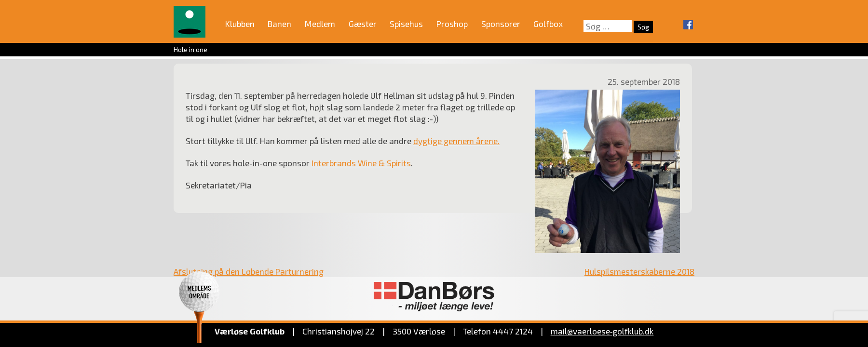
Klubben (240, 24)
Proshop (452, 24)
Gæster (363, 24)
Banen (279, 24)
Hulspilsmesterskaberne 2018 (639, 271)
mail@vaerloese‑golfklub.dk (602, 331)
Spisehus (406, 24)
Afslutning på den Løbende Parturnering (249, 271)
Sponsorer (501, 24)
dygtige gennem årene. (456, 141)
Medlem (320, 24)
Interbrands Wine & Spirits (361, 163)
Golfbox (548, 24)
